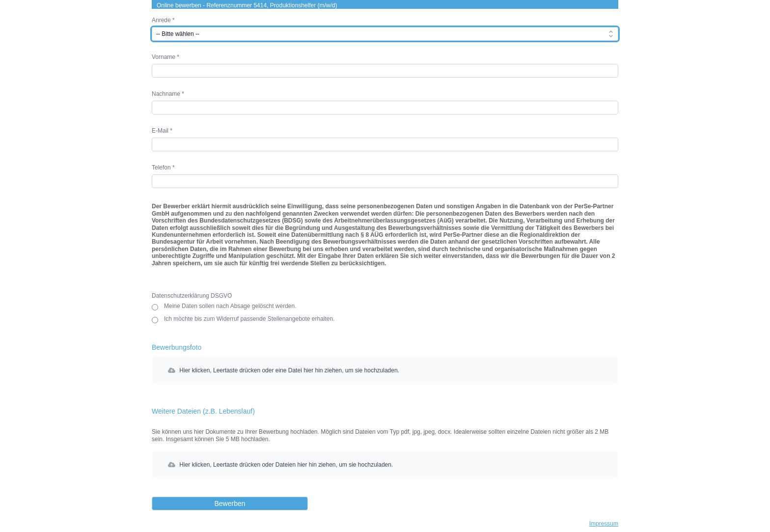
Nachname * (168, 94)
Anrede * (163, 20)
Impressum (604, 524)
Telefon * (163, 168)
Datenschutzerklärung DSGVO (192, 296)
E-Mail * (162, 131)
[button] (385, 370)
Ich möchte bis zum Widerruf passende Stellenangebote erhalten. (249, 319)
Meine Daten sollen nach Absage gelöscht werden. (230, 307)
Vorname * (165, 57)
